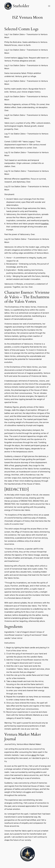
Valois (20, 58)
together (45, 224)
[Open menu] (49, 6)
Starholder (21, 6)
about (34, 755)
